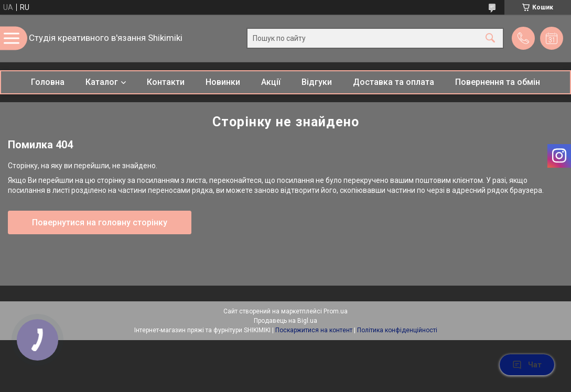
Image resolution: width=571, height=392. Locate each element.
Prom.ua (336, 311)
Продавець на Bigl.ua (285, 321)
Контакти (166, 82)
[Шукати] (490, 39)
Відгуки (317, 82)
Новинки (223, 82)
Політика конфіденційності (397, 330)
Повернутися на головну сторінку (100, 222)
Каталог (102, 82)
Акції (271, 82)
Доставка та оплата (394, 82)
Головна (48, 82)
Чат (527, 365)
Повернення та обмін (498, 82)
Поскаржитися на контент (314, 330)
